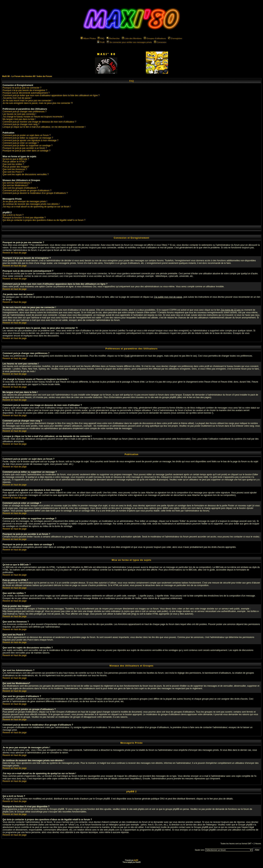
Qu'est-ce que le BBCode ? (16, 159)
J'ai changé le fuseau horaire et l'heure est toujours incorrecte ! (33, 117)
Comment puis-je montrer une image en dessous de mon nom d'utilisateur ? (39, 122)
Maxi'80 (138, 862)
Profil (101, 42)
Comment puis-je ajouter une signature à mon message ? (31, 140)
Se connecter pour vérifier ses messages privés (129, 42)
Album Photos (88, 38)
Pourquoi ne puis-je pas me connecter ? (22, 88)
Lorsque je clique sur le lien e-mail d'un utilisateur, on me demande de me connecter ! (44, 127)
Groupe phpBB (103, 799)
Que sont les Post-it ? (13, 172)
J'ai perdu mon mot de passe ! (17, 98)
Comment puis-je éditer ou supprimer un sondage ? (27, 146)
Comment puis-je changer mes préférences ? (24, 112)
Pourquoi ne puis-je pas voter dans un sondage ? (26, 151)
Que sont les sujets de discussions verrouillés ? (26, 174)
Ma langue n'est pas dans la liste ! (19, 119)
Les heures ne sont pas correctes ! (19, 114)
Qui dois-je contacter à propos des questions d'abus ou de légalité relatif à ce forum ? (44, 220)
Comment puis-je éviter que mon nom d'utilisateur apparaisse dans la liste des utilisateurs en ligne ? (51, 95)
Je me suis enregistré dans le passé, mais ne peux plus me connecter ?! (38, 103)
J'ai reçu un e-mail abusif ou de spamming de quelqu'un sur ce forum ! (37, 207)
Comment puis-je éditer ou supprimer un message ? (28, 138)
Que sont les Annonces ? (15, 169)
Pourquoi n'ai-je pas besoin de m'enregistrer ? (25, 90)
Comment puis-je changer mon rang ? (21, 124)
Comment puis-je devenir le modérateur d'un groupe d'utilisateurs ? (35, 193)
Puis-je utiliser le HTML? (14, 162)
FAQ (101, 38)
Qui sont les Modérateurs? (15, 185)
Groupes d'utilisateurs (155, 38)
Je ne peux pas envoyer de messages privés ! (25, 202)
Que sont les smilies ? (13, 164)
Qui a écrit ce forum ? (13, 215)
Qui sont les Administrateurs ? (17, 183)
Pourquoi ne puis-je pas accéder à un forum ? (25, 148)
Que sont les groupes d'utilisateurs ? (20, 188)
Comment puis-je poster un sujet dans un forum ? (27, 135)
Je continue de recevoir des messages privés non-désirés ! (31, 204)
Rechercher (113, 38)
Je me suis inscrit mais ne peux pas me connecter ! (27, 101)
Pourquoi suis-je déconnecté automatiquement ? (26, 93)
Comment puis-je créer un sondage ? (21, 143)
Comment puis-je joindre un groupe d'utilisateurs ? (27, 191)
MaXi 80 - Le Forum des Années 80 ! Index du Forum (27, 76)
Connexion (160, 42)
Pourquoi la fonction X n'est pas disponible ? (24, 218)
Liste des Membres (132, 38)
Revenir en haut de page (15, 253)
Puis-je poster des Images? (16, 167)
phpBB (136, 860)
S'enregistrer (175, 38)
